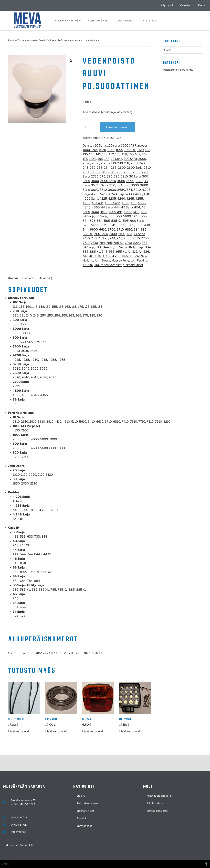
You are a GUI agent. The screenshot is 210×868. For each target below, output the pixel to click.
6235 (103, 225)
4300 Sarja (112, 203)
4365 (96, 207)
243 (86, 168)
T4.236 (88, 265)
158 (125, 154)
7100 (122, 234)
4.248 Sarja (116, 194)
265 (120, 172)
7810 (94, 243)
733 (129, 234)
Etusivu (12, 40)
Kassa (202, 5)
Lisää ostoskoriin (118, 127)
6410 (146, 225)
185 (100, 159)
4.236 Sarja (99, 194)
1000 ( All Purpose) (134, 145)
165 (131, 154)
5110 (136, 212)
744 (112, 238)
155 (118, 154)
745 (60, 40)
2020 (86, 163)
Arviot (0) (46, 278)
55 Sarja (101, 216)
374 (129, 190)
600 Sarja (137, 221)
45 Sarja (52, 40)
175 (144, 154)
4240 (121, 199)
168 (138, 154)
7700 (145, 238)
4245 (130, 199)
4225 (103, 199)
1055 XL (130, 150)
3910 (137, 190)
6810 (129, 229)
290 (117, 176)
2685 (137, 172)
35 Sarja (102, 185)
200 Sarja (130, 159)
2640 (102, 172)
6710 (120, 229)
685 (144, 229)
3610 (95, 190)
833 (145, 243)
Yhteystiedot (150, 21)
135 (85, 154)
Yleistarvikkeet (98, 21)
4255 (139, 199)
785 (109, 243)
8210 (137, 243)
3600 (135, 185)
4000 (130, 194)
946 (105, 252)
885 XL (95, 252)
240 (142, 163)
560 (119, 216)
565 (144, 216)
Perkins (142, 260)
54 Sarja (89, 216)
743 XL (103, 238)
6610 (103, 229)
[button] (71, 61)
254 (107, 168)
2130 (112, 163)
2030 (95, 163)
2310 (134, 163)
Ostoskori (186, 5)
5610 (136, 216)
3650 (121, 190)
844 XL (108, 247)
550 (112, 216)
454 (137, 207)
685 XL (88, 234)
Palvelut (81, 818)
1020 (102, 150)
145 (98, 154)
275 (103, 176)
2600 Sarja (135, 168)
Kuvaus (13, 278)
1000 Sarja (90, 150)
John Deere (102, 260)
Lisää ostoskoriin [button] (20, 731)
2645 (111, 172)
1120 (141, 150)
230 (120, 163)
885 (86, 252)
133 (148, 150)
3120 (139, 181)
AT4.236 (115, 256)
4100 (139, 194)
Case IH (42, 40)
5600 (127, 216)
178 (85, 159)
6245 (112, 225)
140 (92, 154)
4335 (142, 203)
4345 (87, 207)
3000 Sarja (108, 181)
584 (100, 221)
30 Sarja (135, 176)
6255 (121, 225)
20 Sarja (116, 159)
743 (94, 238)
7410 (86, 238)
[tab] (13, 278)
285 (110, 176)
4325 (125, 203)
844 (99, 247)
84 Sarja (89, 247)
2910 (124, 176)
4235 (112, 199)
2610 (147, 168)
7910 (128, 243)
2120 (104, 163)
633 (138, 225)
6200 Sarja (90, 225)
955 (112, 252)
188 (107, 159)
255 (114, 168)
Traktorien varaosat (67, 21)
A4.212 (132, 252)
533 (144, 212)
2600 (122, 168)
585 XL (116, 221)
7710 (86, 243)
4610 (104, 212)
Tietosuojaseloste (157, 811)
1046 (111, 150)
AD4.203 (101, 256)
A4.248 (88, 256)
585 (107, 221)
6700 (111, 229)
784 (102, 243)
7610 (136, 238)
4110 (147, 194)
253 (100, 168)
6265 (130, 225)
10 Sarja (100, 145)
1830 (93, 159)
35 (93, 185)
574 (86, 221)
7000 (113, 234)
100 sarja (114, 145)
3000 (95, 181)
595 (126, 221)
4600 (95, 212)
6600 (94, 229)
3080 (121, 181)
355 (127, 185)
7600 (128, 238)
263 (94, 172)
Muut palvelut (125, 21)
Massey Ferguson (123, 260)
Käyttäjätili (167, 5)
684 (136, 229)
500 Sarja (116, 212)
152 (111, 154)
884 (148, 247)
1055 (119, 150)
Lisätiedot (29, 278)
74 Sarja (139, 234)
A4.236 (144, 252)
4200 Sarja (90, 199)
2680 (128, 172)
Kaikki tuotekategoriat (159, 796)
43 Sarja (98, 203)
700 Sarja (101, 234)
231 (127, 163)
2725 (95, 176)
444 (117, 207)
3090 (130, 181)
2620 (86, 172)
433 (134, 203)
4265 (87, 203)
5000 (128, 212)
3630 (112, 190)
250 (93, 168)
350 (112, 185)
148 (105, 154)
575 (93, 221)
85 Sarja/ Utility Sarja (129, 247)
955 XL (121, 252)
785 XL (118, 243)
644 (86, 229)
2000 (142, 159)
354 (119, 185)
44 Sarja (107, 207)
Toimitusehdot (155, 803)
